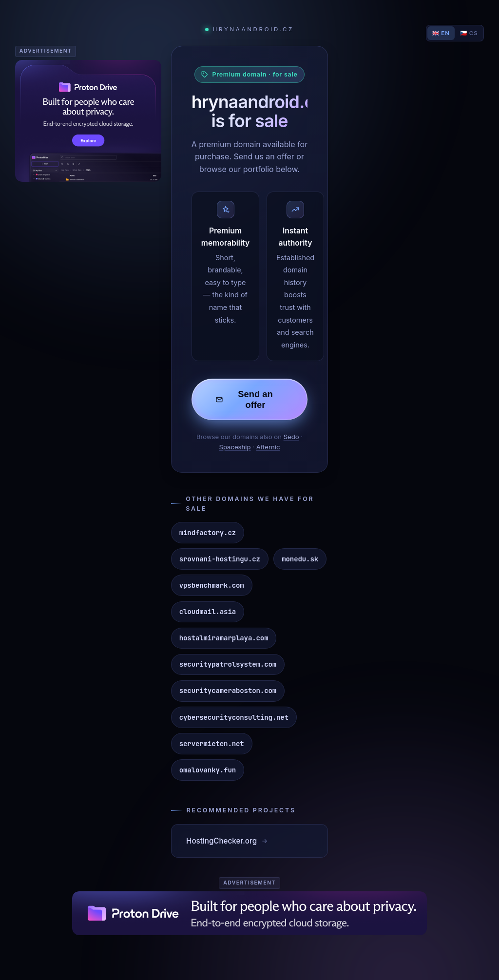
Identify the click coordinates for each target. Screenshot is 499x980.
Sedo (291, 437)
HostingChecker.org (227, 841)
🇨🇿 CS (469, 33)
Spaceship (235, 447)
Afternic (268, 447)
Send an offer (244, 399)
